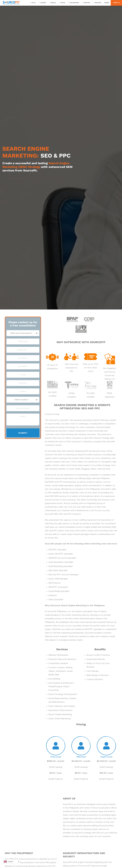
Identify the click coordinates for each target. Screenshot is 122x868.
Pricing (63, 3)
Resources (98, 3)
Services (53, 3)
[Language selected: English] (11, 862)
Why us (34, 3)
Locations (43, 3)
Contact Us (116, 3)
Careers (107, 3)
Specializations (74, 3)
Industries (87, 3)
